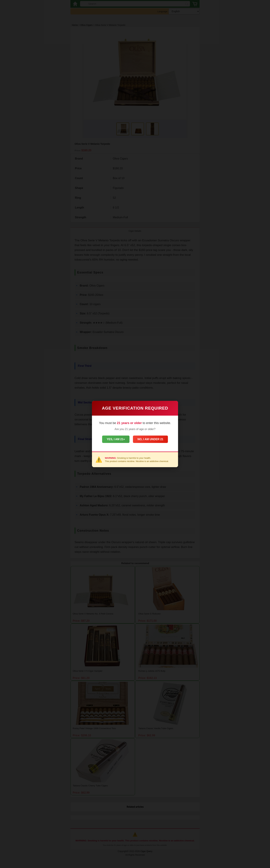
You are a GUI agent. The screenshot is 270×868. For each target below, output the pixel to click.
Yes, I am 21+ (113, 439)
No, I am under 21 (153, 439)
